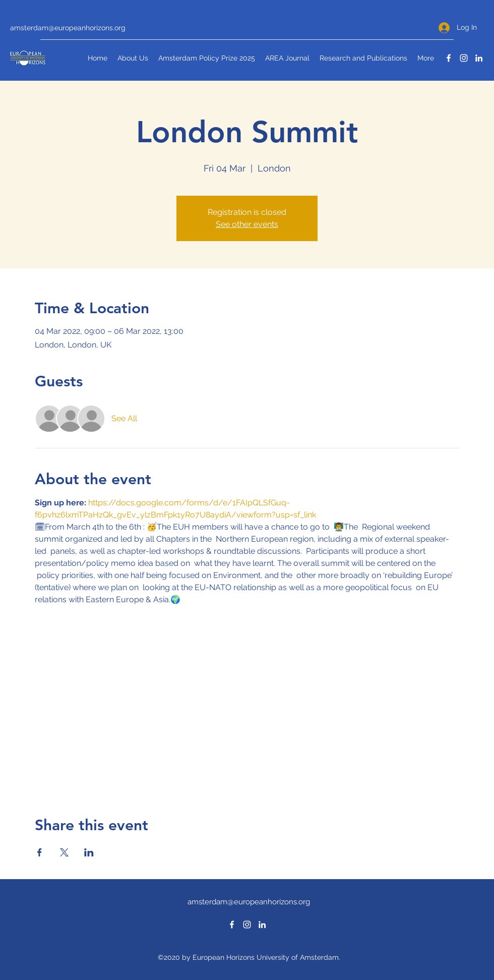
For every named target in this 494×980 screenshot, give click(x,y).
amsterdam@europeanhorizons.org (68, 28)
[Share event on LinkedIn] (89, 852)
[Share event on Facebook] (40, 852)
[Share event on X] (64, 852)
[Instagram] (464, 58)
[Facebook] (449, 58)
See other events (247, 224)
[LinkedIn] (479, 58)
